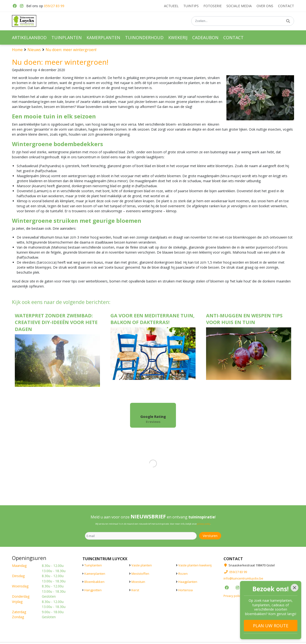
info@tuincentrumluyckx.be (243, 578)
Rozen (183, 573)
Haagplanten (188, 582)
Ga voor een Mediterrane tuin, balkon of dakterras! (153, 319)
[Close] (295, 588)
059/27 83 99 (54, 6)
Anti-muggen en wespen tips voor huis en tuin (244, 319)
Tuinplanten (93, 565)
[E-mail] (141, 536)
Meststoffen (140, 573)
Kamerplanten (95, 573)
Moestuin (138, 582)
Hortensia (186, 590)
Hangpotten (93, 590)
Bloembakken (94, 582)
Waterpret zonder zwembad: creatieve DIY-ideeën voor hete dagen (56, 322)
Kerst (135, 590)
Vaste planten (142, 565)
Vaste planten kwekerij (195, 565)
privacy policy (204, 524)
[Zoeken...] (243, 21)
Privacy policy (233, 596)
